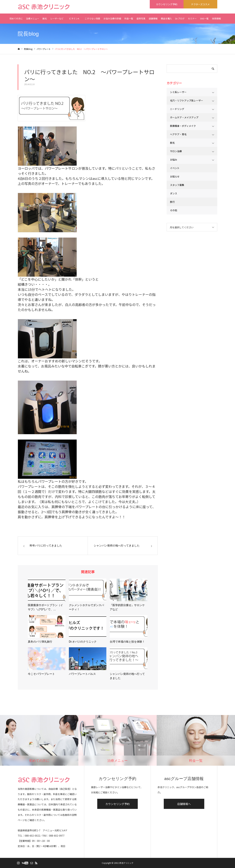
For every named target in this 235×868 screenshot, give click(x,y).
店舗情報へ (184, 804)
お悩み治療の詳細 (112, 18)
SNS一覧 (204, 18)
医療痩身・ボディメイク (183, 126)
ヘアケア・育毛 (178, 134)
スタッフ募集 (177, 185)
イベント (175, 168)
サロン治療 (176, 151)
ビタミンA (74, 20)
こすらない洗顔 (92, 18)
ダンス (174, 193)
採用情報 (216, 18)
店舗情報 (153, 18)
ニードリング (177, 109)
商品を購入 (166, 18)
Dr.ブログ (180, 18)
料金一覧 (129, 18)
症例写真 (141, 18)
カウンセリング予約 (117, 804)
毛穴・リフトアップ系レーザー (187, 100)
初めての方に (16, 18)
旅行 (172, 202)
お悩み (174, 160)
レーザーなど (57, 18)
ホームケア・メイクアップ (184, 117)
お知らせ (175, 176)
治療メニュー (33, 18)
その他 (174, 210)
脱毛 (45, 18)
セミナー (192, 18)
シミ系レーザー (178, 92)
